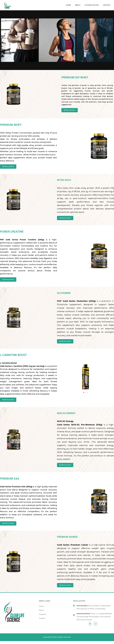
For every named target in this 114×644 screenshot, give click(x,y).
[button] (60, 378)
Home (66, 5)
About (76, 5)
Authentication (91, 5)
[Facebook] (90, 627)
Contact (106, 5)
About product (70, 110)
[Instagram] (95, 627)
